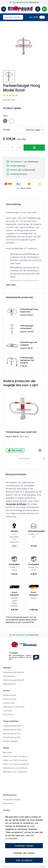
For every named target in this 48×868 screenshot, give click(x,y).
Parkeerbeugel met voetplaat (29, 344)
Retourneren (8, 803)
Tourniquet (8, 711)
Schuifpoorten (9, 703)
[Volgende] (44, 459)
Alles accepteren (24, 860)
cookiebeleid (11, 838)
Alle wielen (8, 752)
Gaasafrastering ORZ (12, 737)
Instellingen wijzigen (24, 846)
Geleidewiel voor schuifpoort (15, 768)
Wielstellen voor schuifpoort (15, 772)
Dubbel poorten (10, 699)
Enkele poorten (10, 695)
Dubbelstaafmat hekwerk (14, 672)
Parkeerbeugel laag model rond (29, 310)
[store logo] (21, 9)
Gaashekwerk (9, 676)
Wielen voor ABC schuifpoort (15, 756)
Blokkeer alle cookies (24, 853)
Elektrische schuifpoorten (14, 707)
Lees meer (11, 284)
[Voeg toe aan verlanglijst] (40, 450)
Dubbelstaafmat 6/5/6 (12, 726)
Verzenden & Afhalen (16, 504)
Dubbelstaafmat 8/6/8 (12, 730)
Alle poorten (8, 714)
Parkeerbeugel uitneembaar (27, 327)
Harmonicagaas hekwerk (14, 680)
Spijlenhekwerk (10, 684)
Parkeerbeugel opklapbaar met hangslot (27, 360)
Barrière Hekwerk (11, 741)
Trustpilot (13, 653)
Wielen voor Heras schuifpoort (16, 764)
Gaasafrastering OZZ (12, 733)
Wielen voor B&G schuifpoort (15, 760)
